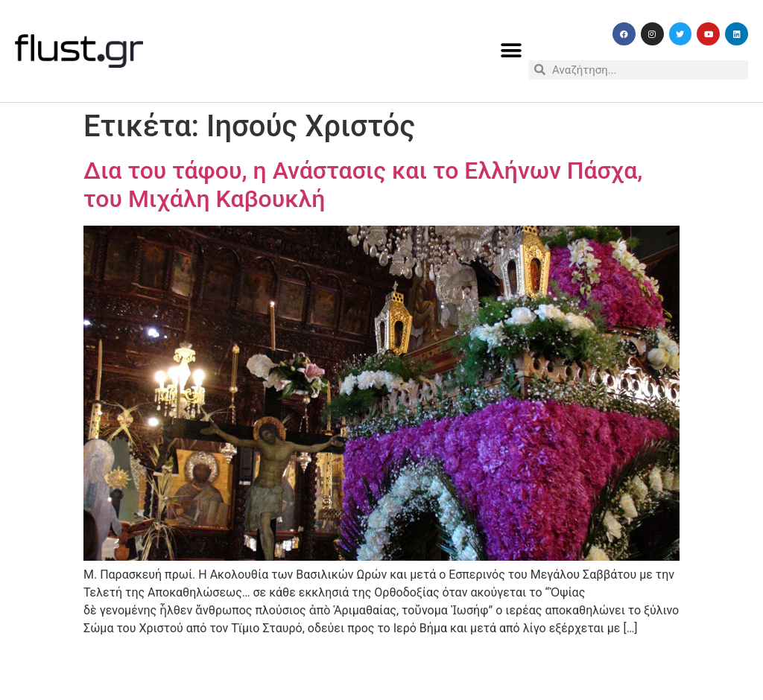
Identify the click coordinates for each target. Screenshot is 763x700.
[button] (512, 51)
